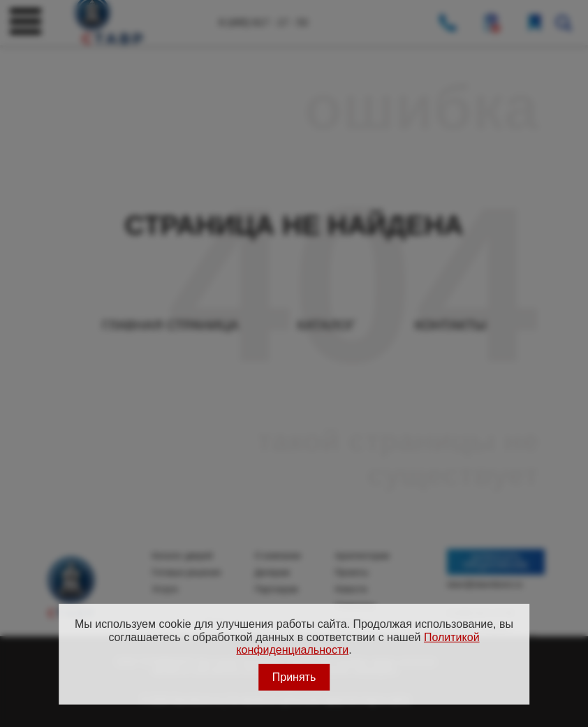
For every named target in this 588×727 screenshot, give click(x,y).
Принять (294, 676)
